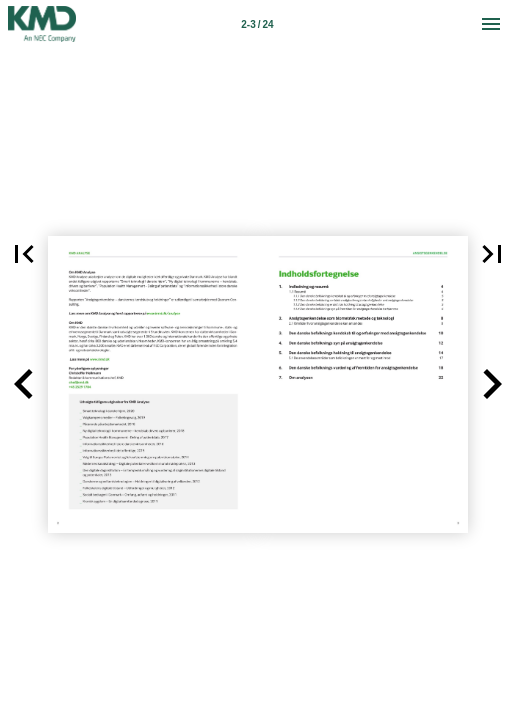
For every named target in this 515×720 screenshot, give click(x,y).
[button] (24, 384)
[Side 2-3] (258, 24)
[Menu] (491, 24)
